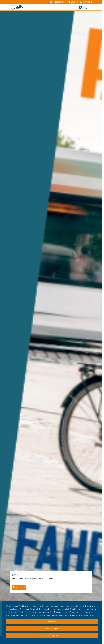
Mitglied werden (58, 2)
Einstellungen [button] (52, 629)
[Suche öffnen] (85, 7)
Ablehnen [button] (52, 622)
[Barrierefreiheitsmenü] (80, 7)
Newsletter (86, 2)
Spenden (73, 2)
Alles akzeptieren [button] (52, 636)
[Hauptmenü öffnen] (90, 7)
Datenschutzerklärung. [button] (86, 615)
